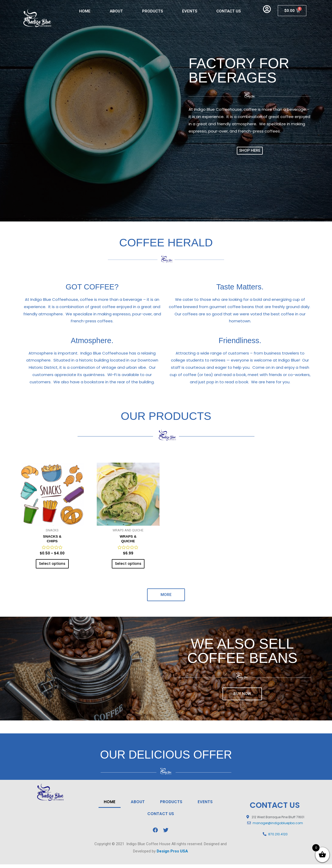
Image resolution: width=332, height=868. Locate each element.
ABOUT (116, 11)
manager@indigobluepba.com (278, 827)
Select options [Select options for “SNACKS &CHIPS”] (52, 566)
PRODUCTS (153, 11)
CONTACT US (229, 11)
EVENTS (190, 11)
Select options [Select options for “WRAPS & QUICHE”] (128, 566)
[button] (250, 151)
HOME (85, 11)
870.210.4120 (278, 838)
